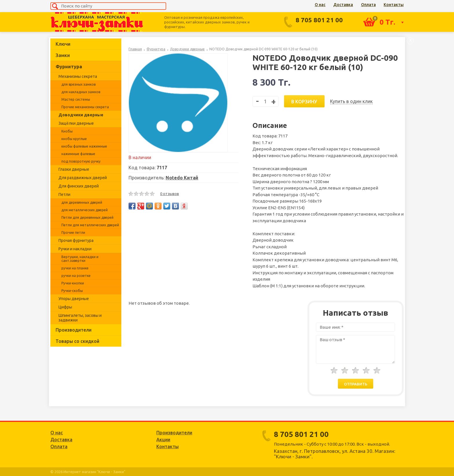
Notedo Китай (182, 178)
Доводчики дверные (81, 115)
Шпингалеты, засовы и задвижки (80, 318)
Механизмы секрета (78, 76)
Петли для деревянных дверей (87, 217)
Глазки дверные (74, 169)
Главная (135, 49)
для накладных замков (81, 92)
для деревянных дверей (82, 202)
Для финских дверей (79, 186)
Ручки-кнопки (73, 283)
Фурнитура (69, 67)
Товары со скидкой (77, 341)
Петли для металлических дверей (90, 225)
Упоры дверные (74, 299)
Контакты (394, 5)
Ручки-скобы (72, 291)
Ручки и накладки (75, 249)
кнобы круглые (74, 139)
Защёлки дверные (76, 123)
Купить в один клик (351, 101)
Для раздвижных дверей (83, 178)
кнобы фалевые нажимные (84, 146)
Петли (64, 194)
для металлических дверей (85, 210)
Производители (74, 330)
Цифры (65, 307)
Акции (163, 440)
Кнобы (67, 131)
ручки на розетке (76, 276)
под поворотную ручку (81, 161)
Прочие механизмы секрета (85, 107)
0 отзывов (170, 194)
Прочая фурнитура (76, 240)
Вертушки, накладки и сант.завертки (80, 259)
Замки (63, 55)
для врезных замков (78, 84)
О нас (320, 5)
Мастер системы (76, 99)
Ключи (63, 44)
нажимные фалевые (78, 154)
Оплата (368, 5)
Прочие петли (73, 233)
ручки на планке (75, 268)
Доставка (343, 5)
